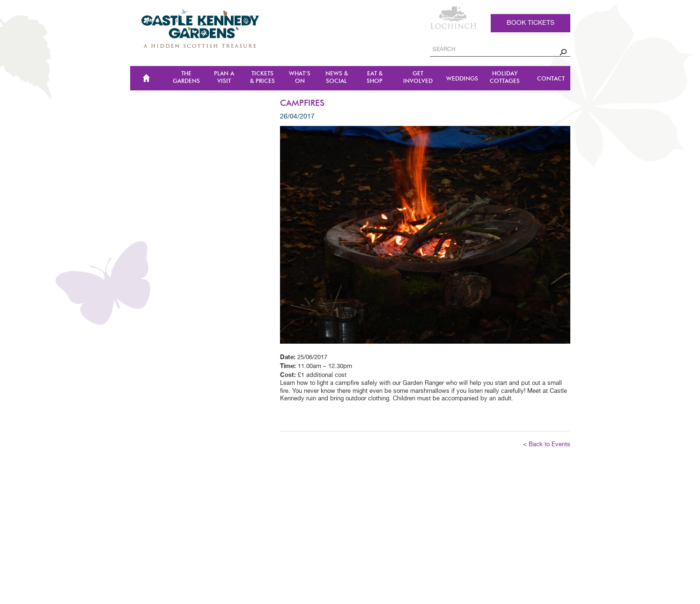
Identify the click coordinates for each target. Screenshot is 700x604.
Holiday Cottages (505, 77)
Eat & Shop (375, 77)
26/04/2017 (297, 117)
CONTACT (551, 79)
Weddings (462, 79)
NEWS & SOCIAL (337, 77)
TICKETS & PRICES (262, 77)
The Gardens (186, 77)
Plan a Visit (224, 77)
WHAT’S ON (300, 77)
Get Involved (418, 77)
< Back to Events (547, 445)
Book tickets (531, 23)
